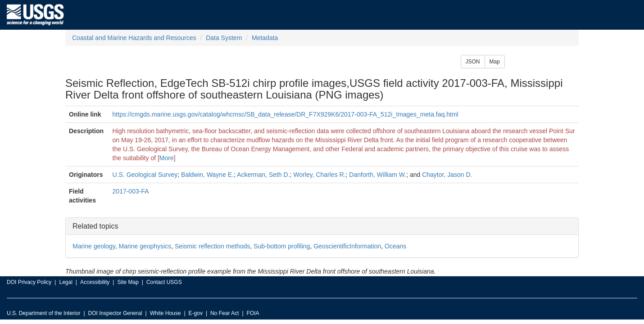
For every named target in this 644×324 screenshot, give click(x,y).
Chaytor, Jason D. (447, 175)
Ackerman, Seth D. (263, 175)
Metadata (265, 38)
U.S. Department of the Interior (43, 313)
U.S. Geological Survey (145, 175)
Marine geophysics (145, 246)
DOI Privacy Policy (29, 282)
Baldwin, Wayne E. (207, 175)
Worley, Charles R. (319, 175)
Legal (66, 282)
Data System (224, 38)
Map (495, 62)
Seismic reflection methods (212, 246)
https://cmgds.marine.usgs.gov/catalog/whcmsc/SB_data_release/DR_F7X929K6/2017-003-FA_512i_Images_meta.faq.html (286, 114)
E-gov (196, 313)
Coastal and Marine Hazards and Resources (134, 38)
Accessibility (95, 282)
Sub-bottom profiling (282, 246)
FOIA (253, 313)
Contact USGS (164, 282)
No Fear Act (224, 313)
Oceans (395, 246)
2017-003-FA (131, 191)
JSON (473, 62)
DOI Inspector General (115, 313)
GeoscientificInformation (347, 246)
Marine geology (94, 246)
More (167, 158)
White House (166, 313)
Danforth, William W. (378, 175)
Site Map (128, 282)
